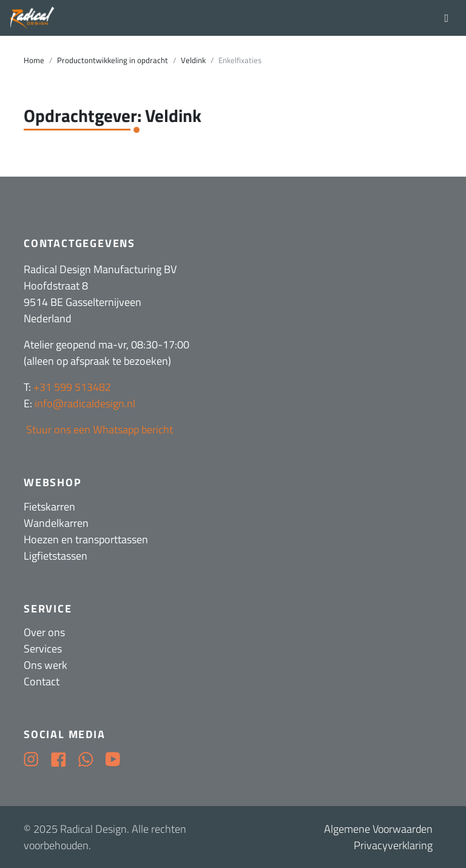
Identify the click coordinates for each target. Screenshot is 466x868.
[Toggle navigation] (446, 18)
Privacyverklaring (393, 845)
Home (34, 60)
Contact (42, 681)
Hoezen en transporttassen (86, 539)
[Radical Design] (32, 18)
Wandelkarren (56, 523)
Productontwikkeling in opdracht (113, 60)
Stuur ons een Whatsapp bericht (98, 429)
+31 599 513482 (72, 387)
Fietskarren (49, 507)
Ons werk (46, 665)
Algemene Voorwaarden (378, 829)
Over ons (44, 632)
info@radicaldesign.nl (85, 403)
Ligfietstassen (56, 556)
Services (43, 649)
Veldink (193, 60)
